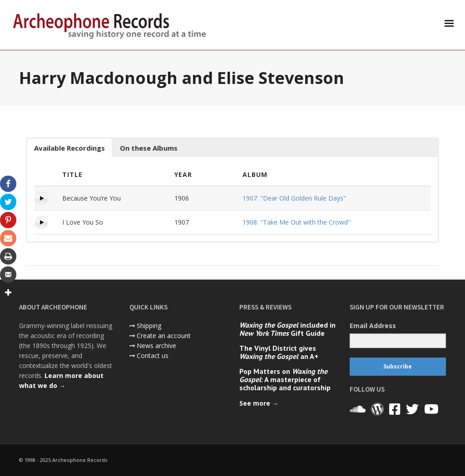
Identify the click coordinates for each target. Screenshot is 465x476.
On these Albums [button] (149, 148)
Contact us (153, 356)
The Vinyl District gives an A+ (279, 352)
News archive (156, 346)
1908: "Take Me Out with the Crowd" (297, 222)
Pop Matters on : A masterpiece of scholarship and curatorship (285, 379)
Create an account (164, 336)
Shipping (149, 326)
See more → (259, 403)
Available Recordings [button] (69, 148)
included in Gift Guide (287, 329)
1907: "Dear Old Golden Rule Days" (294, 198)
